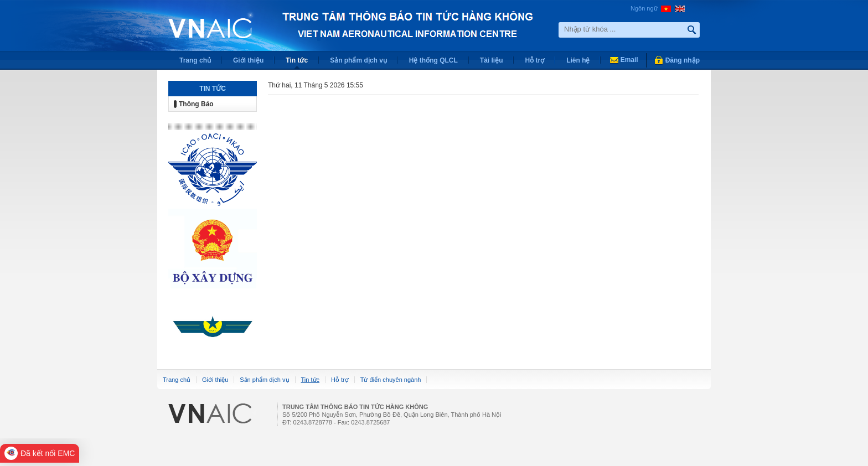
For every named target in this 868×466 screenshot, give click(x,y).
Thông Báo (196, 104)
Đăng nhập (683, 60)
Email (629, 60)
